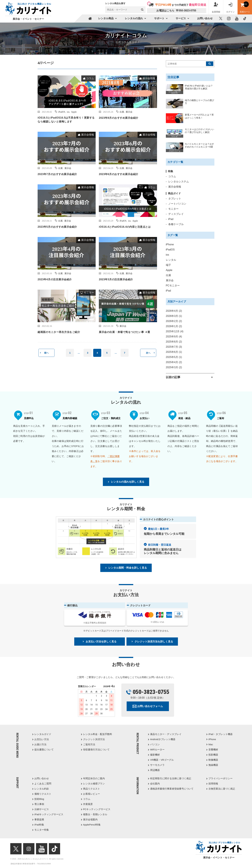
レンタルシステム (179, 182)
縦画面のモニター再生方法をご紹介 (59, 332)
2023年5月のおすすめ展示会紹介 (57, 227)
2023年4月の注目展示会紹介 (55, 279)
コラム (90, 78)
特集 (171, 171)
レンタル (171, 260)
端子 (168, 265)
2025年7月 (174, 347)
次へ (148, 353)
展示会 (129, 112)
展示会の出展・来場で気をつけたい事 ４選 (124, 332)
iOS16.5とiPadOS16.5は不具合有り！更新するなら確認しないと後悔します (66, 120)
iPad (171, 219)
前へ (46, 353)
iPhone (170, 244)
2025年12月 (175, 331)
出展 (122, 112)
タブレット (175, 199)
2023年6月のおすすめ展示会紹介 (119, 174)
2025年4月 (174, 362)
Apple (74, 112)
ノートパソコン (177, 204)
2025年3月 (174, 367)
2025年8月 (174, 342)
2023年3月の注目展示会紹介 (116, 279)
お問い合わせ (205, 18)
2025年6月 (174, 352)
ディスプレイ (176, 214)
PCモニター (173, 286)
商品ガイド (174, 193)
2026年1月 (174, 326)
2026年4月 (174, 311)
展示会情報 (149, 78)
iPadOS (62, 112)
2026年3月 (174, 316)
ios (68, 112)
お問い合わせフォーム (150, 706)
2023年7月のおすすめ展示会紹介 (57, 174)
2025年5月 (174, 357)
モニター (89, 293)
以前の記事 (173, 377)
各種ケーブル (176, 224)
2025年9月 (174, 337)
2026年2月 (174, 321)
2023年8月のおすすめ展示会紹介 (119, 118)
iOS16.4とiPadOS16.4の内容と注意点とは (125, 227)
